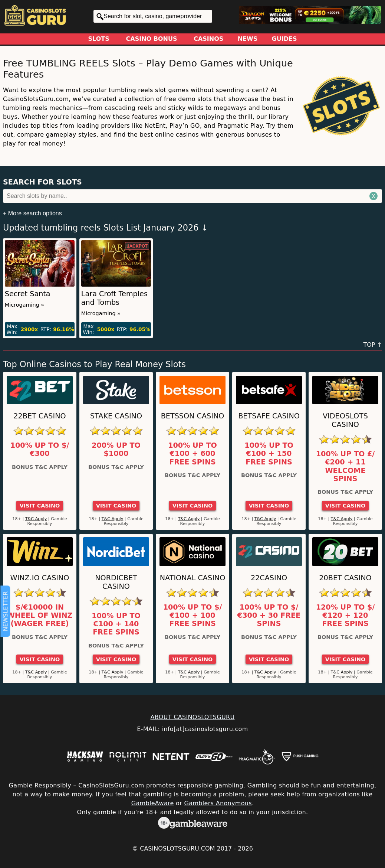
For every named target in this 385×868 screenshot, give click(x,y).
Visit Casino (40, 506)
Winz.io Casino (40, 578)
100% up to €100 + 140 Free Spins (116, 624)
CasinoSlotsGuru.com (177, 849)
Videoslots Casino (345, 420)
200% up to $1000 (116, 450)
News (248, 39)
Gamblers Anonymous (218, 803)
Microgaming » (24, 305)
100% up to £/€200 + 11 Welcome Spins (345, 466)
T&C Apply (36, 519)
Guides (284, 39)
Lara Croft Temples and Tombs (114, 298)
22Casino (269, 578)
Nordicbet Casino (116, 582)
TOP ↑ (373, 345)
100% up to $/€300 (40, 450)
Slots (99, 39)
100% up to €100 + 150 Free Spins (269, 454)
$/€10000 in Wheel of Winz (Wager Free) (40, 616)
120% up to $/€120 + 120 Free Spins (345, 616)
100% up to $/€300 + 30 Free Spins (269, 616)
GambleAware (153, 803)
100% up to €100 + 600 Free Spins (192, 454)
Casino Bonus (152, 39)
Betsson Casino (193, 416)
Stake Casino (116, 416)
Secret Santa (28, 294)
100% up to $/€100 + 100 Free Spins (193, 616)
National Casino (193, 578)
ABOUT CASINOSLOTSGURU (192, 717)
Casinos (208, 39)
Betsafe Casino (269, 416)
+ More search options (32, 213)
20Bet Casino (345, 578)
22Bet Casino (40, 416)
